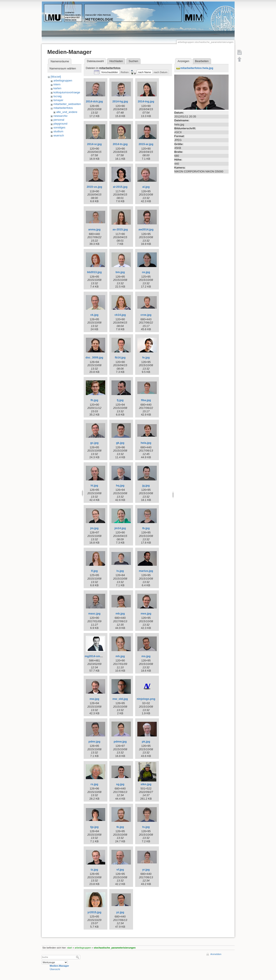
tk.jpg (120, 827)
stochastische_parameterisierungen (115, 948)
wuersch (59, 135)
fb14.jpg (120, 357)
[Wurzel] (56, 77)
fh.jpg (94, 400)
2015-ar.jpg (146, 144)
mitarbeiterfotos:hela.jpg (197, 68)
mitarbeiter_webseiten (67, 104)
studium (58, 131)
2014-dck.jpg (94, 101)
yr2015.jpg (94, 912)
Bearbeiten (202, 61)
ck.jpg (94, 315)
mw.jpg (94, 699)
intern (57, 84)
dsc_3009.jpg (94, 357)
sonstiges (59, 127)
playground (60, 124)
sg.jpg (120, 784)
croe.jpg (146, 315)
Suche (78, 957)
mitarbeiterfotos (63, 108)
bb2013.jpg (94, 272)
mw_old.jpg (120, 699)
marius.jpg (146, 571)
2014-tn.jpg (120, 144)
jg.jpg (146, 485)
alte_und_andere (67, 112)
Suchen (133, 61)
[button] (110, 72)
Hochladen (116, 61)
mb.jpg (120, 613)
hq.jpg (120, 485)
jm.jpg (94, 528)
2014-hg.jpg (120, 101)
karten (57, 88)
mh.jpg (120, 656)
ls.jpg (120, 571)
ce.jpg (146, 272)
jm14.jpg (120, 528)
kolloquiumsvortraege (67, 92)
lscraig (58, 96)
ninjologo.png (146, 699)
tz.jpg (94, 870)
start (69, 948)
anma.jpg (94, 229)
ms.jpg (146, 656)
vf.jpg (120, 870)
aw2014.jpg (146, 229)
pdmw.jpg (120, 742)
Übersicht (55, 969)
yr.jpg (146, 870)
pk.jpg (146, 742)
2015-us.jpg (94, 187)
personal (59, 120)
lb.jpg (146, 528)
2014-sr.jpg (94, 144)
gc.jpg (94, 443)
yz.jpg (120, 912)
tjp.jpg (94, 827)
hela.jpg (146, 443)
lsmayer (58, 100)
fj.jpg (120, 400)
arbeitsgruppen (63, 80)
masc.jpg (94, 613)
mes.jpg (146, 613)
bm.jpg (120, 272)
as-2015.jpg (120, 229)
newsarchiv (60, 116)
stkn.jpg (146, 784)
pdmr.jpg (94, 742)
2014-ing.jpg (146, 101)
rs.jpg (94, 784)
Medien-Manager (60, 966)
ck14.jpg (120, 315)
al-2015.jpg (120, 187)
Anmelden (216, 954)
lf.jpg (94, 571)
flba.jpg (146, 400)
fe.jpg (146, 357)
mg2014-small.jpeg (97, 656)
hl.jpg (94, 485)
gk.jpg (120, 443)
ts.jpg (146, 827)
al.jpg (146, 187)
